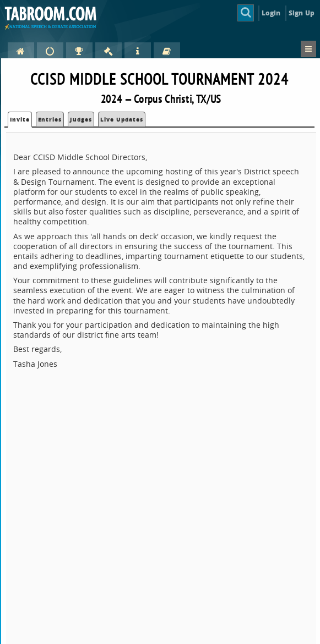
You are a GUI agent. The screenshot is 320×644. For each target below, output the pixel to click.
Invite (20, 119)
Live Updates (122, 119)
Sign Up (302, 13)
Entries (50, 119)
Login (271, 13)
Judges (81, 119)
